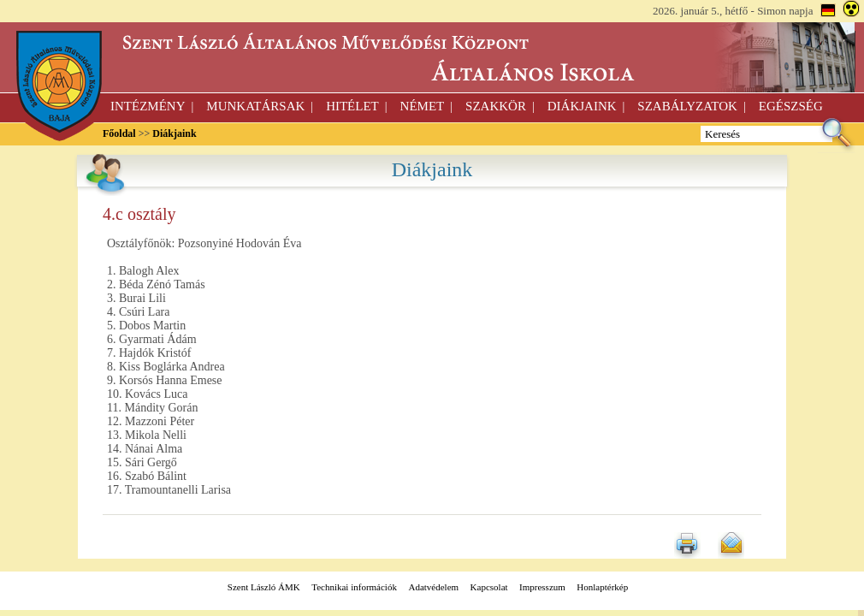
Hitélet (352, 106)
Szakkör (496, 106)
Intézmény (148, 106)
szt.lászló (432, 58)
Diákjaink (582, 106)
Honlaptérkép (602, 587)
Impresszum (542, 587)
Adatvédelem (433, 587)
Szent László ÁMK (264, 587)
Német (423, 106)
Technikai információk (354, 587)
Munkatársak (255, 106)
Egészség (791, 106)
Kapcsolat (489, 587)
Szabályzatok (687, 106)
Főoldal (119, 133)
